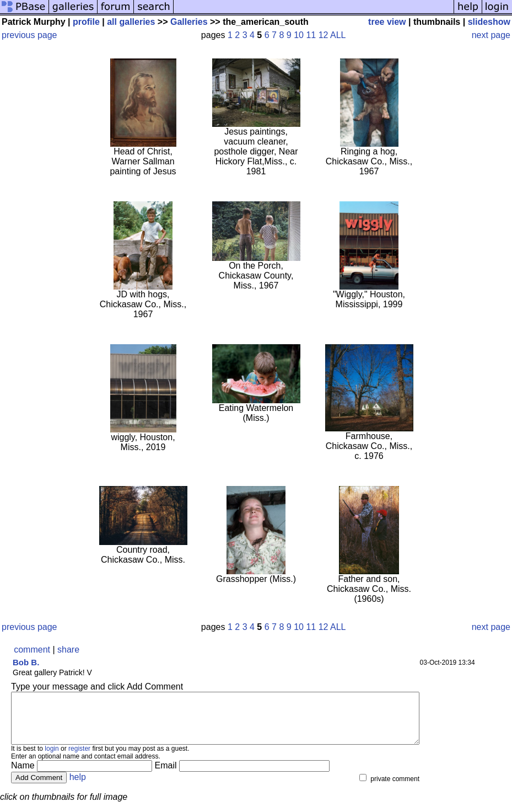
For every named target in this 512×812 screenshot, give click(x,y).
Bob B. (26, 662)
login (52, 758)
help (78, 787)
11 (311, 35)
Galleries (189, 22)
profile (86, 22)
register (79, 758)
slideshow (489, 22)
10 (299, 35)
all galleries (131, 22)
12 (324, 35)
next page (491, 35)
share (68, 650)
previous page (29, 35)
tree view (387, 22)
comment (32, 650)
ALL (338, 35)
